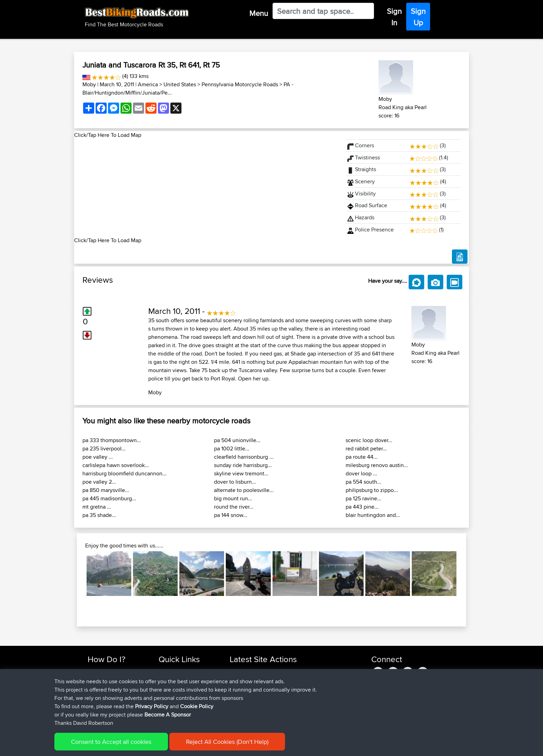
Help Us (168, 713)
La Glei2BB (292, 704)
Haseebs (240, 671)
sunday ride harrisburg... (243, 465)
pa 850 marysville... (106, 490)
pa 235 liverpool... (104, 449)
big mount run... (233, 498)
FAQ (92, 713)
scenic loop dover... (369, 440)
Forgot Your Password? (114, 696)
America (148, 84)
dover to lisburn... (235, 482)
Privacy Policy (180, 746)
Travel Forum (173, 679)
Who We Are (173, 696)
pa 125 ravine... (363, 498)
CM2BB (288, 688)
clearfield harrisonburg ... (244, 457)
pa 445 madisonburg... (109, 498)
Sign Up (418, 17)
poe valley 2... (99, 482)
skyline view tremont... (241, 473)
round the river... (234, 507)
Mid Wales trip (293, 679)
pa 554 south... (363, 482)
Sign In (394, 17)
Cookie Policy (215, 746)
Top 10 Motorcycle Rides (186, 671)
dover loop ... (361, 473)
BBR (272, 671)
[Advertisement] (206, 188)
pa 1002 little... (232, 449)
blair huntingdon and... (373, 515)
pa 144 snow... (231, 515)
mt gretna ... (97, 507)
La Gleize (290, 713)
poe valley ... (98, 457)
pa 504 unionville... (237, 440)
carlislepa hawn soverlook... (116, 465)
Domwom (241, 688)
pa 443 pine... (362, 507)
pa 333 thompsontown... (112, 440)
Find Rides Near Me (110, 671)
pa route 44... (362, 457)
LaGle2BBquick (296, 696)
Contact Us (171, 704)
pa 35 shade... (99, 515)
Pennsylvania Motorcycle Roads (240, 84)
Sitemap (152, 746)
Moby (89, 84)
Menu (259, 13)
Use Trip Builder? (107, 679)
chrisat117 (241, 679)
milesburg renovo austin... (377, 465)
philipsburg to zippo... (372, 490)
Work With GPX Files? (112, 688)
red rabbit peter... (366, 449)
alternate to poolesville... (244, 490)
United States (180, 84)
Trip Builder (171, 688)
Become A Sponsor (110, 704)
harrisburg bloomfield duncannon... (124, 473)
